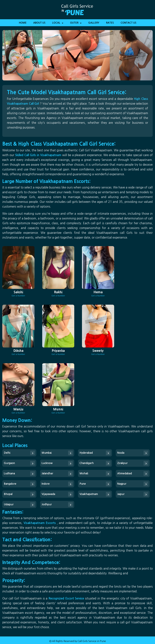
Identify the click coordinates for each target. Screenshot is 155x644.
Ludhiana (9, 473)
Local (58, 24)
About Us (39, 23)
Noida (121, 453)
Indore (46, 484)
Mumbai (47, 453)
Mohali (84, 473)
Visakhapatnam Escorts (40, 523)
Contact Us (128, 23)
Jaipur (121, 494)
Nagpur (122, 484)
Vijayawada (48, 494)
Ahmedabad (125, 473)
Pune (83, 484)
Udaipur (9, 504)
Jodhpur (47, 504)
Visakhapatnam (89, 494)
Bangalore (10, 484)
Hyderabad (86, 453)
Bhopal (8, 494)
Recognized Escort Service (67, 598)
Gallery (94, 23)
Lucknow (47, 463)
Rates (110, 23)
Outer (76, 24)
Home (23, 23)
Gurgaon (9, 463)
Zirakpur (122, 463)
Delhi (7, 453)
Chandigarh (87, 463)
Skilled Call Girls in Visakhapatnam (39, 155)
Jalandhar (47, 473)
